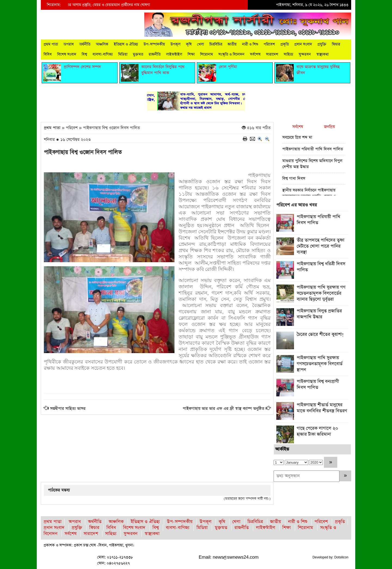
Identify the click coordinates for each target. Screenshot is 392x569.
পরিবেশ (269, 44)
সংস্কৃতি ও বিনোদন (231, 54)
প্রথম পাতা (51, 44)
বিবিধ (48, 54)
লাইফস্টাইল (174, 54)
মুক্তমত (138, 54)
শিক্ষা (191, 54)
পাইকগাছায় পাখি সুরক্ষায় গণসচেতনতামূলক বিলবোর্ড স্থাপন (320, 364)
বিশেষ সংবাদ (67, 54)
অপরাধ (69, 44)
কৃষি (189, 44)
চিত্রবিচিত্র (216, 44)
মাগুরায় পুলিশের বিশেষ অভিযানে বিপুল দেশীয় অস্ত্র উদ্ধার (312, 164)
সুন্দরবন (305, 54)
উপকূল (175, 44)
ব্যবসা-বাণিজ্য (103, 54)
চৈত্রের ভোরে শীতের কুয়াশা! (320, 334)
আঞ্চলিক (102, 44)
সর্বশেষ (255, 54)
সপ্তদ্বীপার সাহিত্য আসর (68, 409)
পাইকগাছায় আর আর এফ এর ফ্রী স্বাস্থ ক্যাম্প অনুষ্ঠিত (223, 409)
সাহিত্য (288, 54)
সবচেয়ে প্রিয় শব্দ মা (297, 137)
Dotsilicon (341, 557)
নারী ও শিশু (250, 44)
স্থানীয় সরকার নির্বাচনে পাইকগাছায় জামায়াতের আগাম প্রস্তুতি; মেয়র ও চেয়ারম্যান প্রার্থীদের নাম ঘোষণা (82, 5)
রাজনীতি (155, 54)
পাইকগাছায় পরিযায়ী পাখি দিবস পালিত (313, 149)
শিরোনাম (206, 54)
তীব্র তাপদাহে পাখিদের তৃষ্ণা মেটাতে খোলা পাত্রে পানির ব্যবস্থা (321, 246)
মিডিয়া (123, 54)
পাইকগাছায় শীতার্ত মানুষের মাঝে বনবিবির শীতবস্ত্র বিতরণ (322, 408)
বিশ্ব (84, 54)
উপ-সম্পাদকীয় (154, 44)
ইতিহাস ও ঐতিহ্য (126, 44)
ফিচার (336, 44)
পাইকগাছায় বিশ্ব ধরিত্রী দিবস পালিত (321, 267)
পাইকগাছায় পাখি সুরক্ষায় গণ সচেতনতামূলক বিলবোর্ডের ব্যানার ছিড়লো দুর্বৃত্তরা (321, 293)
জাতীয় (232, 44)
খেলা (200, 44)
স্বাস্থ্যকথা (322, 54)
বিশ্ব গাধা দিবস (294, 178)
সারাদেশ (272, 54)
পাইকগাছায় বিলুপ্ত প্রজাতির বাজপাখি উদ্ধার (319, 314)
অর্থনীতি (85, 44)
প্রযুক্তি (322, 44)
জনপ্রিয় (329, 127)
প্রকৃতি (285, 44)
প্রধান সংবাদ (303, 44)
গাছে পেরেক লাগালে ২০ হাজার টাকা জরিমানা (317, 431)
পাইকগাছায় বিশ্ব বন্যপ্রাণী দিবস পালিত (318, 385)
